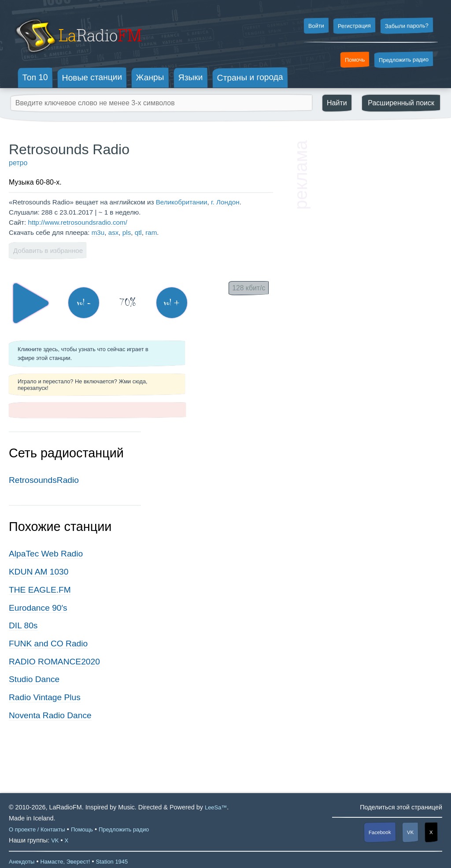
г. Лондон (225, 202)
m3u (98, 232)
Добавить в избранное (48, 250)
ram (151, 232)
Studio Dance (34, 679)
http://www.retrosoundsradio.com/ (77, 222)
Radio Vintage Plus (45, 697)
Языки (191, 78)
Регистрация (354, 26)
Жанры (150, 77)
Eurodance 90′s (38, 608)
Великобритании (182, 202)
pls (127, 232)
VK (410, 832)
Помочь (355, 60)
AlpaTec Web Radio (46, 554)
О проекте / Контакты (37, 829)
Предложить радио (404, 60)
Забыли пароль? (407, 26)
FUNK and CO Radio (48, 644)
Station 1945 (112, 862)
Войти (316, 26)
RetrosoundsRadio (44, 480)
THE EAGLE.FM (40, 590)
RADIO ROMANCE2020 (54, 662)
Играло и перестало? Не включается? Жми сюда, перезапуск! (83, 385)
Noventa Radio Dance (50, 715)
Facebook (380, 833)
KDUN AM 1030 (39, 572)
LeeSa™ (216, 807)
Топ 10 (35, 77)
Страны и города (250, 78)
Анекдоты (22, 862)
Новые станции (92, 77)
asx (114, 232)
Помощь (82, 829)
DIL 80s (23, 625)
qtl (138, 232)
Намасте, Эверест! (65, 862)
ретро (18, 163)
